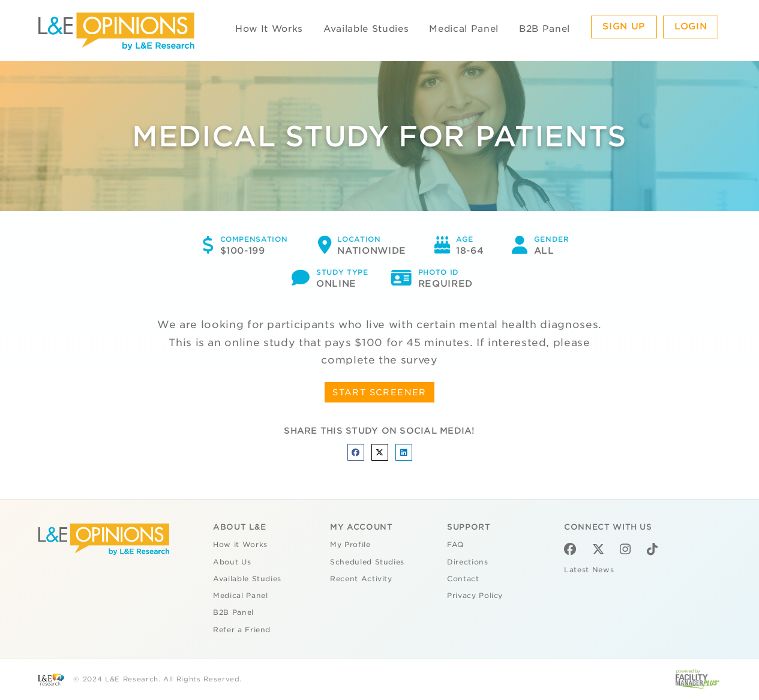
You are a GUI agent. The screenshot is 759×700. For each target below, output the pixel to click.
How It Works (269, 29)
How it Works (240, 545)
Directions (468, 562)
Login (691, 26)
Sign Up (624, 26)
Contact (463, 579)
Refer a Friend (242, 630)
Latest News (589, 570)
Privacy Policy (475, 596)
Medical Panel (463, 29)
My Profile (350, 545)
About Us (232, 562)
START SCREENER (379, 392)
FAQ (455, 545)
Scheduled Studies (367, 562)
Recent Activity (361, 579)
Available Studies (366, 29)
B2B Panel (544, 29)
